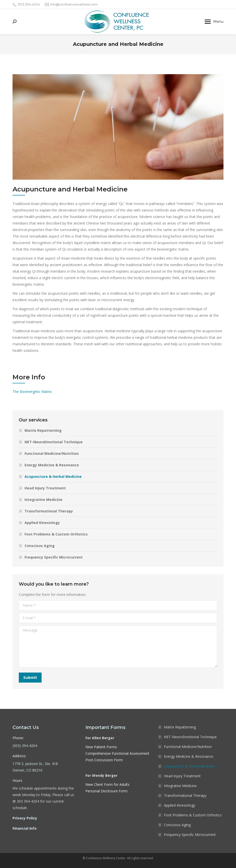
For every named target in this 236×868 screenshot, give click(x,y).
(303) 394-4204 (25, 746)
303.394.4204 (26, 5)
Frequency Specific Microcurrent (54, 557)
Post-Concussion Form (104, 760)
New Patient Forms (101, 747)
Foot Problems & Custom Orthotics (56, 534)
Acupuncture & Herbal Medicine (53, 476)
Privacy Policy (25, 818)
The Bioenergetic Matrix (32, 392)
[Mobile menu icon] (214, 22)
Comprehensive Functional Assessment (117, 753)
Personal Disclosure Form (106, 791)
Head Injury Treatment (45, 488)
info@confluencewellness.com (71, 5)
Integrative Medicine (43, 500)
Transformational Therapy (49, 511)
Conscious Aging (40, 546)
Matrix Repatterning (43, 430)
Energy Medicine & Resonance (52, 465)
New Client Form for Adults (107, 784)
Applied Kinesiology (42, 523)
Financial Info (25, 828)
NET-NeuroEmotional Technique (54, 442)
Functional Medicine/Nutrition (52, 453)
